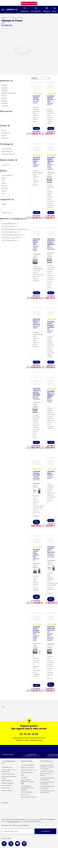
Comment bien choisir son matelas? (47, 779)
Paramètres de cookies (29, 797)
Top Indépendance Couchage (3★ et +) (15, 229)
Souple (4, 136)
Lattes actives (6, 149)
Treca (3, 194)
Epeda (4, 183)
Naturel (4, 204)
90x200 (4, 101)
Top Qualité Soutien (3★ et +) (12, 238)
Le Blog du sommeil (47, 771)
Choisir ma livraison (28, 768)
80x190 (4, 96)
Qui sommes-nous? (8, 774)
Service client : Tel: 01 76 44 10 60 (9, 771)
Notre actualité (7, 781)
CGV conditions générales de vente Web (27, 782)
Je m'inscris (45, 831)
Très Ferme (5, 133)
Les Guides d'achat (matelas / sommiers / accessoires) (48, 767)
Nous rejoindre (7, 786)
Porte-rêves (6, 788)
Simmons (5, 189)
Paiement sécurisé (27, 772)
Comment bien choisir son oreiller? (47, 783)
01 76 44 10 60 (29, 734)
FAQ (22, 775)
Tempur (4, 191)
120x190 (5, 106)
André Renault (7, 176)
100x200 (5, 104)
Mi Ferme (5, 138)
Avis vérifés (14, 821)
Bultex (4, 178)
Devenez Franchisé (8, 783)
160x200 (5, 91)
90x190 (4, 86)
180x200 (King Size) (8, 93)
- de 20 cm (5, 165)
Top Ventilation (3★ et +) (10, 241)
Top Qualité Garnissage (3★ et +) (13, 235)
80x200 (4, 98)
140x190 (5, 88)
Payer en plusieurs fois (29, 770)
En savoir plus (7, 25)
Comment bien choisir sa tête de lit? (47, 792)
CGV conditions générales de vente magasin (27, 788)
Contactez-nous (7, 767)
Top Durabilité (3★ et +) (10, 224)
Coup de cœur (7, 213)
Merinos (4, 186)
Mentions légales (27, 792)
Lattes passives (7, 152)
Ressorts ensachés (8, 154)
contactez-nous (36, 740)
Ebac (3, 181)
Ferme (4, 131)
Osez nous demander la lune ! (9, 777)
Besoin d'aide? (27, 761)
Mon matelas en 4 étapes (46, 775)
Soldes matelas (7, 791)
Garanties (24, 777)
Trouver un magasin (28, 765)
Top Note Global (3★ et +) (11, 232)
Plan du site (25, 794)
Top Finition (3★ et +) (9, 227)
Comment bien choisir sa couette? (47, 787)
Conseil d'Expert (47, 761)
